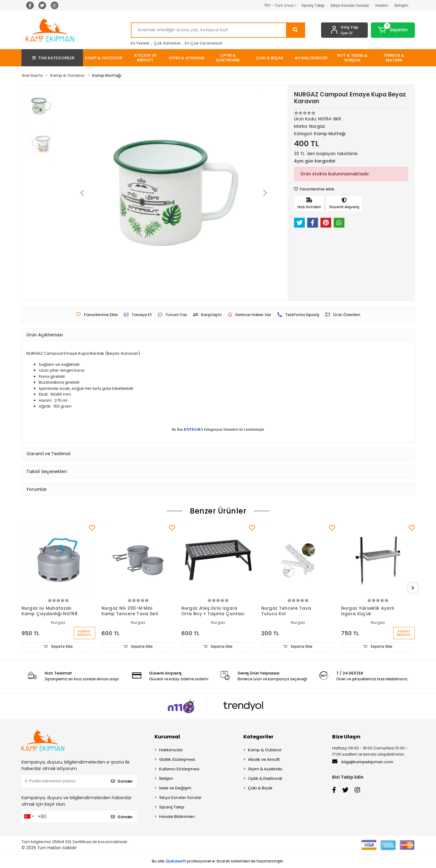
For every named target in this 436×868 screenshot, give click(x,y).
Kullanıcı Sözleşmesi (179, 769)
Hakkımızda (171, 750)
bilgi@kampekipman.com (363, 762)
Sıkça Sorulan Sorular (350, 5)
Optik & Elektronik (265, 779)
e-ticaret (221, 861)
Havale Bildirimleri (177, 817)
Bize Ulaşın (346, 737)
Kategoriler (258, 737)
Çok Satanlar (167, 43)
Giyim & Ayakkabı (265, 769)
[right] (415, 588)
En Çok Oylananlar (204, 43)
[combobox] (29, 817)
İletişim (401, 5)
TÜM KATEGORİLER (53, 58)
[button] (393, 30)
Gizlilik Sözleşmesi (177, 760)
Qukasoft (176, 861)
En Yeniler (140, 43)
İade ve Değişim (175, 788)
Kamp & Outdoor (265, 750)
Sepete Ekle (58, 647)
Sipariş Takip (313, 5)
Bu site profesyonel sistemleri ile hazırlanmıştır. (218, 861)
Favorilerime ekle (314, 189)
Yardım (382, 5)
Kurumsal (167, 737)
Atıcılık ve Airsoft (264, 760)
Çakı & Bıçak (260, 788)
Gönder (122, 781)
